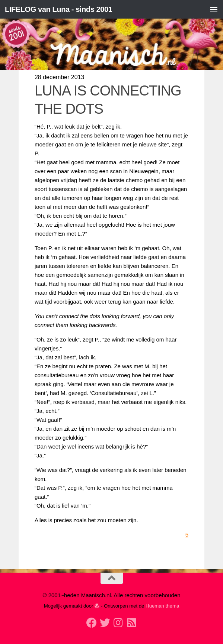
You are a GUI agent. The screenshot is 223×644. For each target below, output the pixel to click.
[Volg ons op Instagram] (118, 623)
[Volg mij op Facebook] (92, 623)
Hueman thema (162, 606)
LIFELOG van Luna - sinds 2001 (61, 9)
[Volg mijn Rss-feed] (132, 623)
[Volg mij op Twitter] (105, 623)
